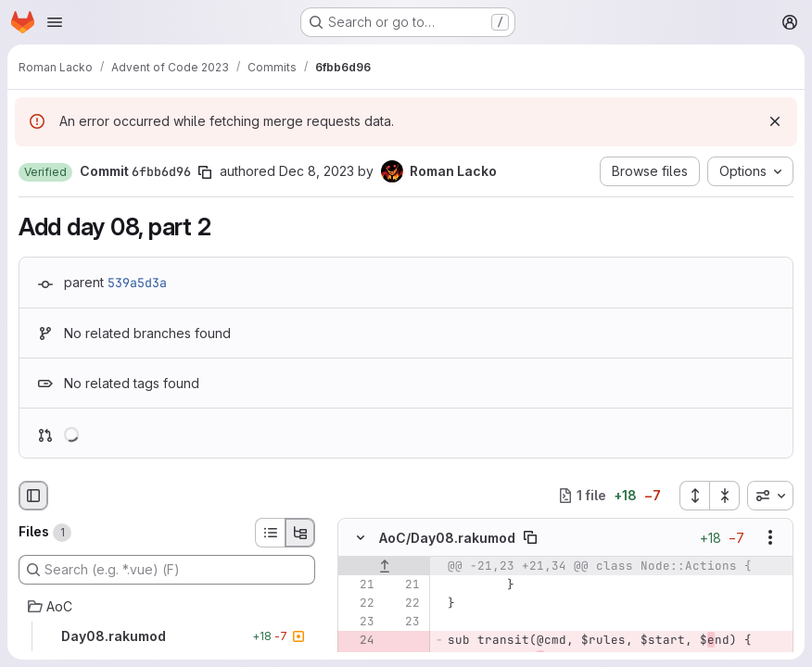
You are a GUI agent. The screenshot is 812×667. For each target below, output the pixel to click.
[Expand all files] (694, 496)
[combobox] (770, 496)
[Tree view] (300, 533)
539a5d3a (137, 283)
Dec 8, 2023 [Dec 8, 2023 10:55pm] (317, 171)
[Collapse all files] (725, 496)
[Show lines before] (384, 566)
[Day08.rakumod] (167, 636)
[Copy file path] (530, 537)
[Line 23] (359, 622)
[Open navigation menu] (55, 22)
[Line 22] (359, 603)
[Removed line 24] (359, 640)
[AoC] (167, 607)
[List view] (270, 533)
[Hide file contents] (361, 537)
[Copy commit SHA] (205, 172)
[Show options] (770, 537)
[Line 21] (359, 585)
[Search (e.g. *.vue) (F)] (167, 570)
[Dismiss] (775, 121)
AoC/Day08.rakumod (447, 537)
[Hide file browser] (33, 496)
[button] (45, 172)
